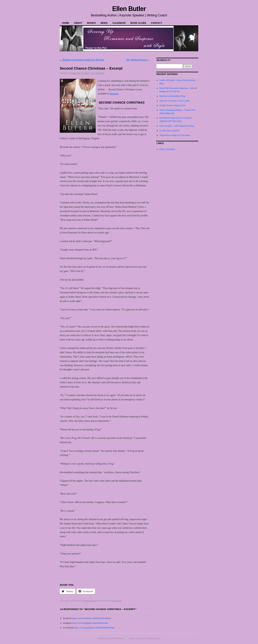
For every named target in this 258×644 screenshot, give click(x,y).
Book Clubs (138, 23)
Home (66, 23)
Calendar (119, 23)
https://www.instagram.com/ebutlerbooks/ (90, 623)
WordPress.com (154, 638)
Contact (157, 23)
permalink (117, 601)
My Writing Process (138, 60)
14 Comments (98, 73)
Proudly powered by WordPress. (111, 638)
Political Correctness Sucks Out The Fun (82, 60)
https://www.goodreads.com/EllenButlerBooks (94, 628)
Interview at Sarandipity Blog (172, 96)
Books (91, 23)
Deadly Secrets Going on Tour (173, 105)
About (78, 23)
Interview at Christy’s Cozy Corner (175, 101)
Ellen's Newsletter (167, 149)
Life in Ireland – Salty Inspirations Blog (177, 126)
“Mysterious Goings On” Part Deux (175, 135)
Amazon (114, 94)
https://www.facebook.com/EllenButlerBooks (92, 618)
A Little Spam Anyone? (170, 131)
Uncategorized (90, 601)
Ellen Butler (129, 9)
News (104, 23)
